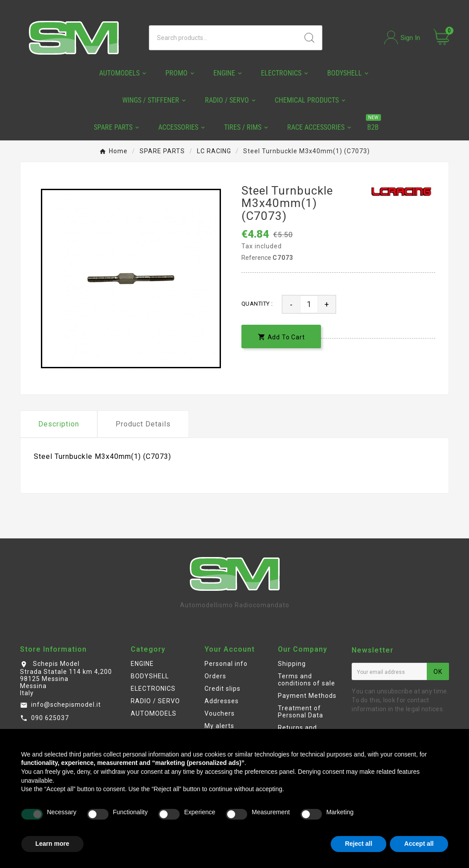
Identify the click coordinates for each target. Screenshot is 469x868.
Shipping (292, 664)
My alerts (219, 726)
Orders (215, 676)
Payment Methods (307, 696)
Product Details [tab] (143, 424)
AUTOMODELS (154, 713)
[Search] (224, 38)
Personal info (226, 664)
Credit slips (222, 689)
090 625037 (50, 718)
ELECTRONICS (153, 689)
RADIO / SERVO (155, 701)
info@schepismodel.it (66, 705)
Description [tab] (59, 424)
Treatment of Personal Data (301, 712)
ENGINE (142, 664)
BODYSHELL (150, 676)
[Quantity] (309, 304)
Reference (257, 258)
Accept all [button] (419, 844)
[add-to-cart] (281, 336)
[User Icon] (402, 38)
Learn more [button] (52, 844)
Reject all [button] (359, 844)
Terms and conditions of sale (307, 680)
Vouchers (220, 713)
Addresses (222, 701)
